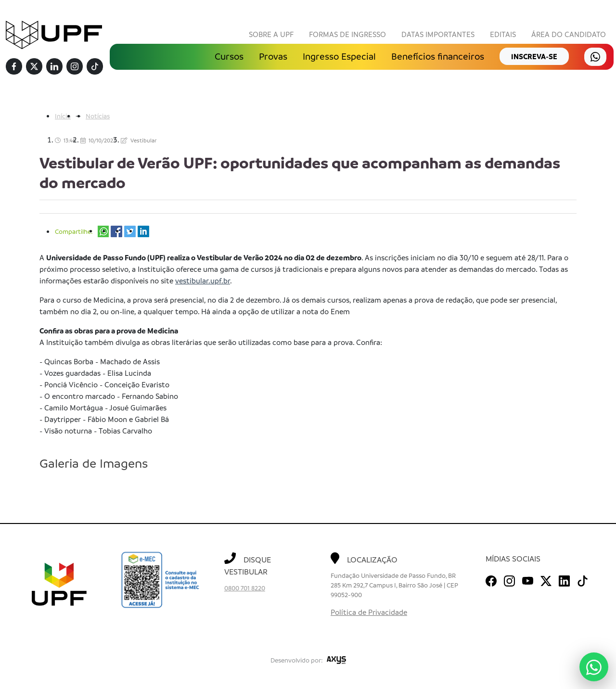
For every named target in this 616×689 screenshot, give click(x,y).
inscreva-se (534, 56)
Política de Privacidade (369, 612)
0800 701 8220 (245, 588)
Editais (503, 34)
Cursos (229, 56)
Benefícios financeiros (438, 56)
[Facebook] (14, 67)
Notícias (98, 116)
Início (63, 116)
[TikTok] (95, 67)
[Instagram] (75, 67)
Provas (273, 56)
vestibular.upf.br (203, 281)
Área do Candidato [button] (569, 34)
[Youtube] (528, 579)
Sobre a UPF (271, 34)
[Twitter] (34, 67)
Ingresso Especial (339, 56)
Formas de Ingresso (347, 34)
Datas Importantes (438, 34)
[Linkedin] (54, 67)
